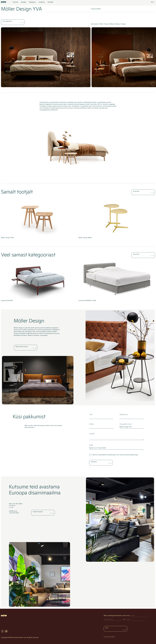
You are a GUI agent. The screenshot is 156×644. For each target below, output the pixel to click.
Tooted (15, 2)
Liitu (107, 628)
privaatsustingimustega (131, 455)
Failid (91, 445)
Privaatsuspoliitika (109, 636)
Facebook (2, 631)
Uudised (42, 2)
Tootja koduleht (96, 9)
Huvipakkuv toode (126, 424)
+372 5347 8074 (14, 513)
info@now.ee (13, 511)
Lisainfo (92, 434)
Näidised (32, 2)
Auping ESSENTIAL (7, 301)
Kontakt (51, 2)
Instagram (6, 631)
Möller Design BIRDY (85, 238)
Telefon (92, 424)
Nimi (91, 415)
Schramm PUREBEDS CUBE (87, 301)
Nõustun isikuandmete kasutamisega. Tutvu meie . (115, 455)
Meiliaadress (124, 415)
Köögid (23, 2)
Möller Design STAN (7, 238)
